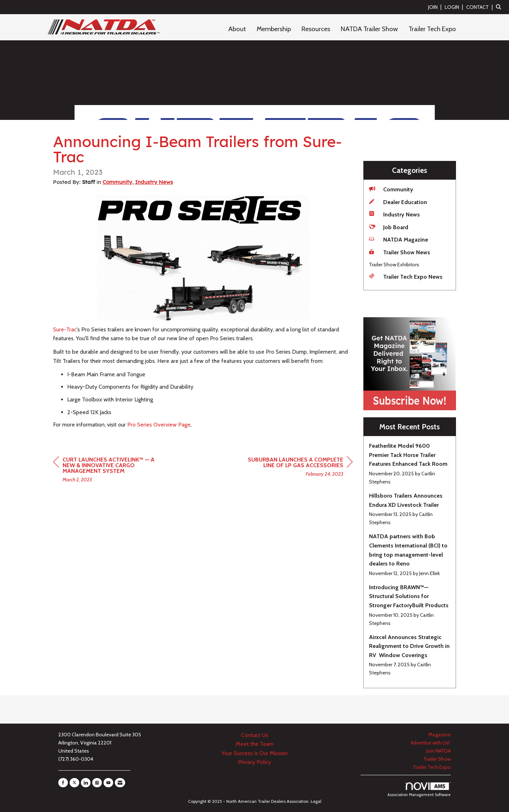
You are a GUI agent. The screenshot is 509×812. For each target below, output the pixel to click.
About (237, 29)
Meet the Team (255, 744)
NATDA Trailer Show (369, 29)
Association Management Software (419, 790)
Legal (316, 801)
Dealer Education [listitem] (398, 202)
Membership (274, 29)
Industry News (154, 182)
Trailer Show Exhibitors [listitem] (394, 265)
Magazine (440, 735)
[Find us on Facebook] (63, 783)
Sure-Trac (65, 329)
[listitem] (436, 7)
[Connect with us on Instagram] (97, 783)
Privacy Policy (255, 762)
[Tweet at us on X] (74, 783)
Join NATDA (438, 751)
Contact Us (255, 735)
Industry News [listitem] (394, 214)
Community (117, 182)
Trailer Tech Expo (432, 29)
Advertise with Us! (431, 743)
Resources (316, 29)
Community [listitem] (391, 189)
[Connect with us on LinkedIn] (86, 783)
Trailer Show (437, 759)
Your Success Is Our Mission (255, 753)
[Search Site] (500, 7)
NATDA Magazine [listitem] (399, 239)
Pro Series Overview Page (159, 425)
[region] (300, 468)
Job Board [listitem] (389, 227)
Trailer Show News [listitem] (400, 252)
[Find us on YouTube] (108, 783)
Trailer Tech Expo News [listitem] (406, 276)
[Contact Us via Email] (120, 783)
